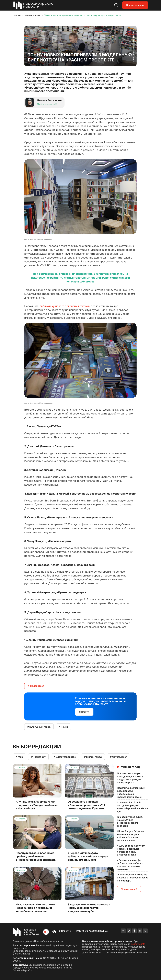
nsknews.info (138, 944)
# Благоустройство (65, 757)
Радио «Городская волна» (92, 931)
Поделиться (36, 686)
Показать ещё (129, 889)
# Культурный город (39, 727)
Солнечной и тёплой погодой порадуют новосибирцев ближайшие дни (132, 807)
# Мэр (19, 757)
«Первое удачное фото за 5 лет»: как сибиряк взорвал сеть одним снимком (130, 865)
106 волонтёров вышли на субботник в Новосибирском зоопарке (130, 821)
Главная (17, 15)
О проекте (65, 931)
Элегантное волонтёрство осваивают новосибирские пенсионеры (133, 878)
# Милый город (93, 757)
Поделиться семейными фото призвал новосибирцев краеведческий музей (131, 792)
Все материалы (135, 5)
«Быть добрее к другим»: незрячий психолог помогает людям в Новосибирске (132, 850)
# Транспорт (38, 757)
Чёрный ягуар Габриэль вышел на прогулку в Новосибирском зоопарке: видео (131, 836)
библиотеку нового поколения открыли (65, 306)
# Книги (63, 727)
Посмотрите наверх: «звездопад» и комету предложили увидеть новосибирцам (130, 778)
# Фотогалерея (119, 757)
